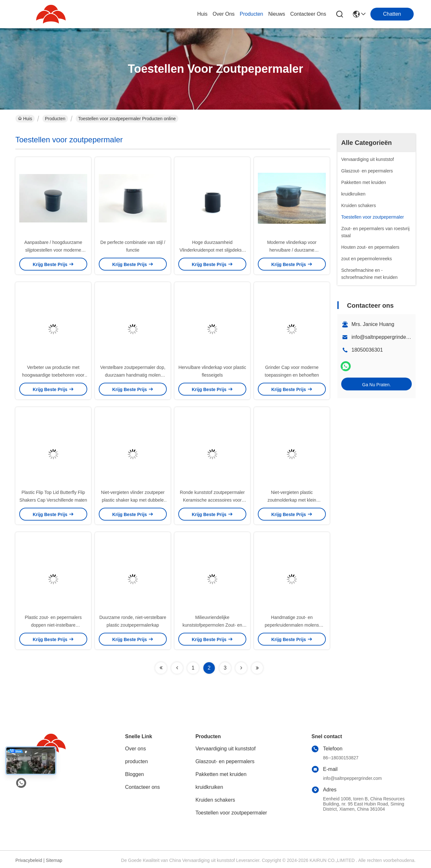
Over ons (135, 749)
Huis (202, 14)
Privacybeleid (29, 860)
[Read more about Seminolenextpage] (161, 668)
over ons (224, 14)
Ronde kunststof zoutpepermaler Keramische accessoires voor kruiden (212, 500)
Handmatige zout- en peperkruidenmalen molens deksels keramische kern (292, 625)
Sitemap (54, 860)
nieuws (276, 14)
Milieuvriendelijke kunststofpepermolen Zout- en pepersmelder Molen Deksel (212, 625)
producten (252, 14)
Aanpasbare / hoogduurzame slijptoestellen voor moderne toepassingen (53, 250)
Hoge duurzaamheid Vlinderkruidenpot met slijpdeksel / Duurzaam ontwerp (212, 250)
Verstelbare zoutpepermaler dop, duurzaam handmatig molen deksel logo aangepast (133, 375)
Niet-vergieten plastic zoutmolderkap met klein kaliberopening (292, 500)
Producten (55, 119)
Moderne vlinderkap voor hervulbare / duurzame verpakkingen (292, 250)
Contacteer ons (143, 787)
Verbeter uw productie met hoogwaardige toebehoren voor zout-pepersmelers (53, 375)
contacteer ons (308, 14)
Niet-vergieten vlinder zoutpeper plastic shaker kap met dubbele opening (133, 500)
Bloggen (135, 774)
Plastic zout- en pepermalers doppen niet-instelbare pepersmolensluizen (53, 625)
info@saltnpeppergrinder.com (385, 337)
